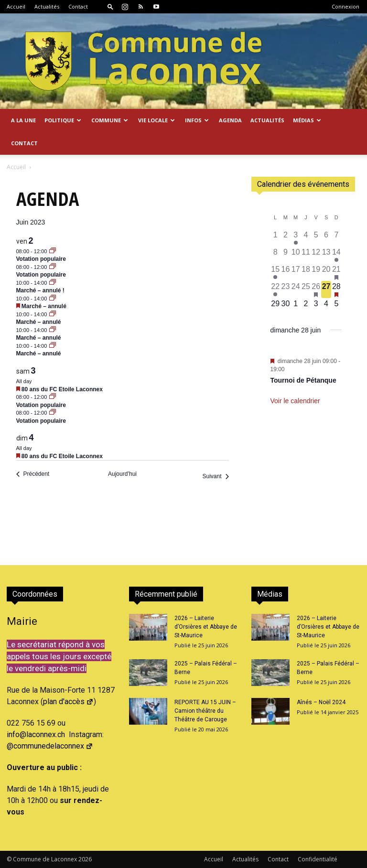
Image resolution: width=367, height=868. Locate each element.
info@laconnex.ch (36, 734)
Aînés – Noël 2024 (321, 702)
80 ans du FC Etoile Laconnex (62, 389)
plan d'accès (68, 702)
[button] (110, 6)
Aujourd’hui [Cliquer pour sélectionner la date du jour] (122, 474)
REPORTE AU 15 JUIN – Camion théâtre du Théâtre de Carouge (205, 711)
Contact (78, 6)
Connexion (345, 6)
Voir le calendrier (295, 401)
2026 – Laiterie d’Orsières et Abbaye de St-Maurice (206, 627)
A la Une (23, 120)
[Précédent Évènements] (33, 474)
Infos (197, 120)
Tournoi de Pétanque (303, 380)
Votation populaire (41, 259)
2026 (85, 859)
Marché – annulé (44, 306)
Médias (307, 120)
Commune (110, 120)
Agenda (230, 120)
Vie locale (157, 120)
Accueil (16, 6)
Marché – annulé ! (40, 290)
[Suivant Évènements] (215, 477)
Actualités (47, 6)
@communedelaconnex (50, 746)
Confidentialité (318, 859)
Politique (63, 120)
